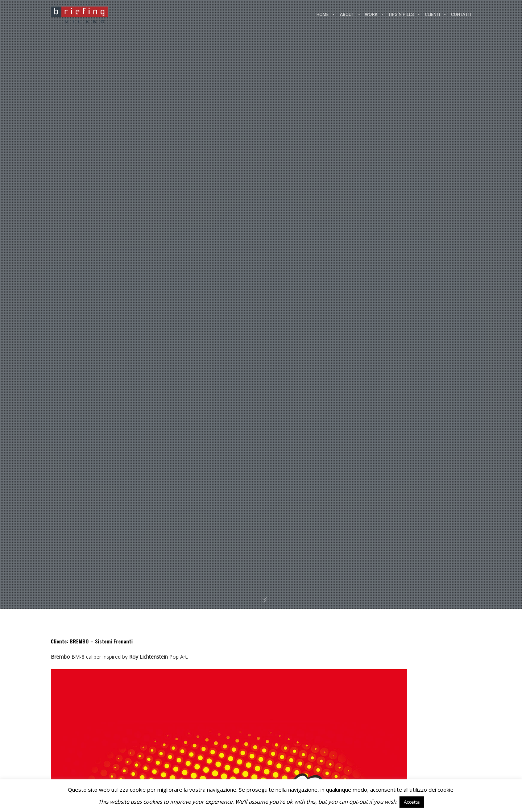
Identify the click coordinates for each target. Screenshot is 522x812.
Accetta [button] (412, 802)
